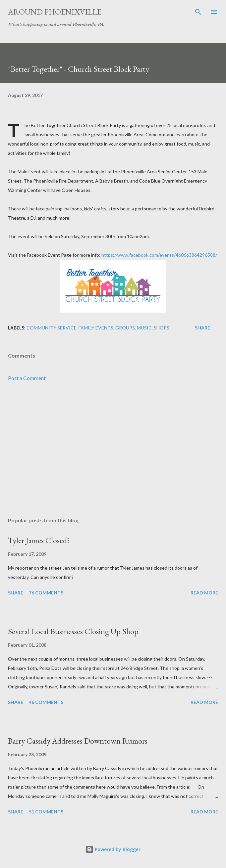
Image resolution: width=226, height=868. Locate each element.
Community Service (52, 328)
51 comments (46, 812)
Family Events (96, 328)
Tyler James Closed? (39, 540)
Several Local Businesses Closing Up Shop (73, 631)
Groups (125, 328)
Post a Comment (27, 378)
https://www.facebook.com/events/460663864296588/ (159, 255)
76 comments (46, 593)
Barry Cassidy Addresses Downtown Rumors (78, 741)
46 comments (46, 702)
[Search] (198, 12)
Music (144, 328)
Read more (204, 593)
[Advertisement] (113, 450)
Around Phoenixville (55, 12)
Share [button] (202, 328)
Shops (162, 328)
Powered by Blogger (113, 849)
